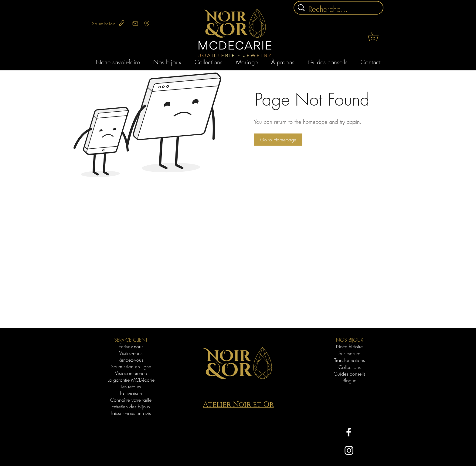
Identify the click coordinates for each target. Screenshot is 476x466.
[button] (377, 37)
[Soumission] (109, 23)
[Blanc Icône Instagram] (349, 450)
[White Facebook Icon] (349, 432)
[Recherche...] (339, 9)
